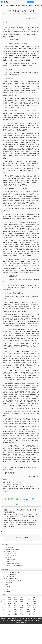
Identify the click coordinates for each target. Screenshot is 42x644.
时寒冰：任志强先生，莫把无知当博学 (10, 564)
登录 (20, 538)
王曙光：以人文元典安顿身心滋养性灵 (10, 572)
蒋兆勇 (34, 609)
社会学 (31, 6)
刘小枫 (9, 609)
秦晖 (3, 597)
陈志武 (34, 599)
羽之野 (16, 615)
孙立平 (28, 615)
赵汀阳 (3, 603)
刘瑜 (15, 611)
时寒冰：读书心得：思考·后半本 (9, 551)
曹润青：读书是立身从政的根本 (9, 574)
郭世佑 (34, 605)
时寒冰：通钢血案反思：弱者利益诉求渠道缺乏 (12, 566)
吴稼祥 (34, 611)
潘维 (34, 613)
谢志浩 (22, 615)
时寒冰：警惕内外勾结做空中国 (9, 553)
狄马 (15, 607)
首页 (2, 6)
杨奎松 (28, 603)
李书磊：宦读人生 (6, 591)
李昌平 (16, 603)
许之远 (3, 613)
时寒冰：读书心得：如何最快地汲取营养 (11, 549)
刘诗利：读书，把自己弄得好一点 (9, 579)
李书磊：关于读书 (6, 587)
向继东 (34, 601)
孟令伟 (16, 609)
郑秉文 (3, 615)
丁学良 (28, 597)
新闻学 (37, 6)
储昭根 (28, 611)
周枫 (28, 609)
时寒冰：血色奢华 (6, 562)
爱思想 (5, 2)
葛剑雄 (22, 611)
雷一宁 (22, 609)
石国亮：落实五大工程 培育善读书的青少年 (11, 581)
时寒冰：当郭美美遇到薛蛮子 (8, 547)
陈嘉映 (16, 599)
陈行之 (9, 597)
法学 (7, 6)
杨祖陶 (22, 601)
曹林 (34, 597)
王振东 (9, 607)
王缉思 (22, 605)
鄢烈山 (3, 599)
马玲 (3, 607)
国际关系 (25, 6)
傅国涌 (9, 599)
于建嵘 (28, 599)
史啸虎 (28, 607)
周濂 (3, 605)
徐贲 (3, 601)
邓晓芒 (16, 605)
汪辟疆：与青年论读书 (7, 583)
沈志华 (28, 601)
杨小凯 (16, 613)
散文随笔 (13, 484)
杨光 (34, 615)
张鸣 (21, 603)
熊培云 (34, 607)
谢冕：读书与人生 (6, 585)
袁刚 (9, 613)
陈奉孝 (28, 605)
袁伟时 (22, 607)
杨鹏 (9, 605)
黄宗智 (22, 599)
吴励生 (22, 613)
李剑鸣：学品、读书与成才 (8, 576)
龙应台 (22, 597)
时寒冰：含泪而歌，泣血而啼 (8, 560)
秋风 (3, 609)
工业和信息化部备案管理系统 (21, 622)
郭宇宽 (9, 601)
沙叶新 (9, 611)
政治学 (18, 6)
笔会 (8, 484)
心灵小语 (19, 484)
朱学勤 (28, 613)
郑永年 (16, 597)
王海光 (34, 603)
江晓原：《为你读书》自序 (8, 589)
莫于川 (9, 615)
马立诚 (16, 601)
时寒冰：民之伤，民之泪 (7, 557)
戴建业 (9, 603)
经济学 (12, 6)
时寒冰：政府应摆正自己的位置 (9, 555)
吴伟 (3, 611)
